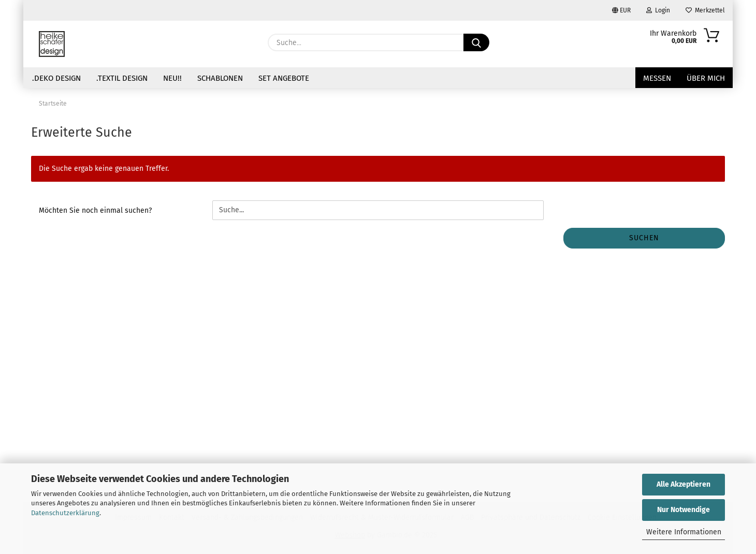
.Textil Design (122, 78)
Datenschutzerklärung (65, 513)
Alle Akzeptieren (684, 484)
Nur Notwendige (684, 510)
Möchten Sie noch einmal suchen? (95, 210)
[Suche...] (476, 42)
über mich (706, 78)
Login (658, 10)
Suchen (644, 238)
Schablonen (220, 78)
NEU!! (172, 78)
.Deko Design (56, 78)
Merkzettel (705, 10)
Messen (657, 78)
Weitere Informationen (684, 532)
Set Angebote (284, 78)
